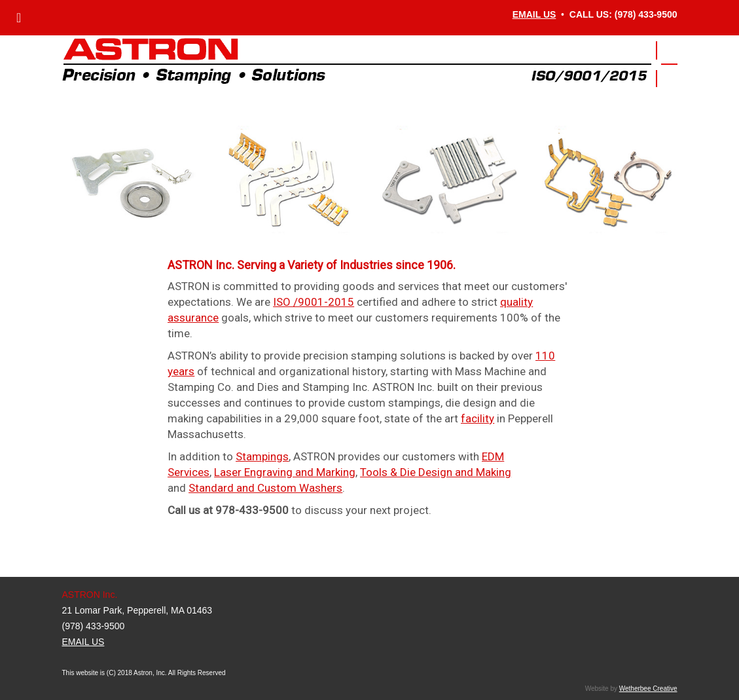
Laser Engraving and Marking (285, 472)
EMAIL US (534, 14)
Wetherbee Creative (648, 689)
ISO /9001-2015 (314, 302)
